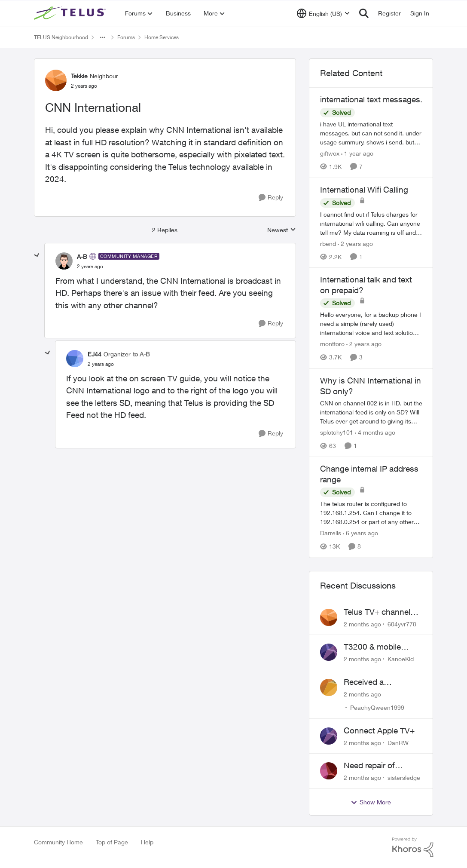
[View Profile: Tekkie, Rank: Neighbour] (56, 80)
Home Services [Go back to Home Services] (162, 37)
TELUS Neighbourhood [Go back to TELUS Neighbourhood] (61, 37)
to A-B (141, 354)
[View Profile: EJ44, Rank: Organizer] (75, 359)
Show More (371, 802)
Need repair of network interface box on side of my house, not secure (383, 766)
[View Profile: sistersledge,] (329, 771)
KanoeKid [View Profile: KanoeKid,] (401, 659)
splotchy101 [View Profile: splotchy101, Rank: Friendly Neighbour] (337, 432)
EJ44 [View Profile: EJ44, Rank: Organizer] (95, 354)
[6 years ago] (360, 533)
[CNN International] (90, 267)
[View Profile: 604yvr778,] (329, 617)
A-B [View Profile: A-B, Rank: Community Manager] (82, 256)
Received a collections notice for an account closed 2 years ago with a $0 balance (382, 682)
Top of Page (112, 842)
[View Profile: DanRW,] (329, 736)
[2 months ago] (362, 624)
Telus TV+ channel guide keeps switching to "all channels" (377, 612)
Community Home (58, 842)
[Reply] (271, 198)
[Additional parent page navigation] (103, 37)
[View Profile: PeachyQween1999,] (329, 687)
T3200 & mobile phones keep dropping (372, 647)
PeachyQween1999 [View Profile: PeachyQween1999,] (377, 707)
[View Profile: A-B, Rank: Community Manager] (64, 261)
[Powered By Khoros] (413, 847)
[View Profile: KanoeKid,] (329, 652)
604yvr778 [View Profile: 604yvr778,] (402, 624)
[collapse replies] (37, 255)
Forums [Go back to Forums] (126, 37)
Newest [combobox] (282, 230)
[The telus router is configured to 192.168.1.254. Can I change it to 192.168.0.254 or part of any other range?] (371, 513)
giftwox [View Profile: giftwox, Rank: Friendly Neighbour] (330, 153)
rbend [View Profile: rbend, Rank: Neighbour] (328, 243)
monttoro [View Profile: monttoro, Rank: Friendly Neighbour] (332, 344)
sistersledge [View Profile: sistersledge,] (404, 778)
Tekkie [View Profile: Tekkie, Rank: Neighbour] (79, 76)
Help (147, 842)
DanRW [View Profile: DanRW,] (398, 742)
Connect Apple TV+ (379, 730)
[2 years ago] (355, 243)
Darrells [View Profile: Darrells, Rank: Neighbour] (331, 533)
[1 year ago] (357, 153)
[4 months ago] (375, 432)
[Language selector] (323, 13)
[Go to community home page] (71, 13)
